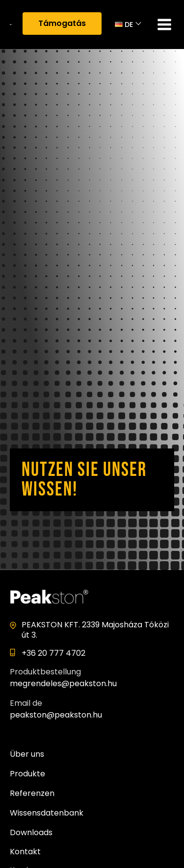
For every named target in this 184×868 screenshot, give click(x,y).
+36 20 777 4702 (53, 653)
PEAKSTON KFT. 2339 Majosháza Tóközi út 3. (95, 630)
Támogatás (62, 23)
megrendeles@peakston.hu (63, 683)
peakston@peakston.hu (56, 715)
